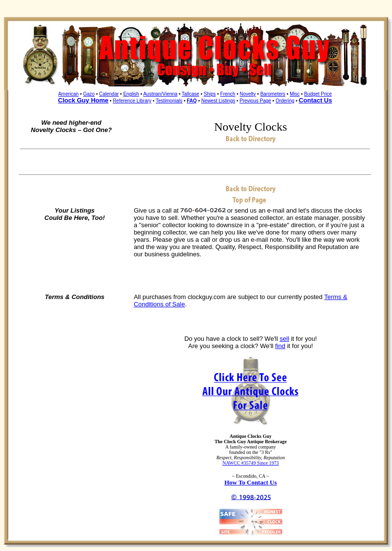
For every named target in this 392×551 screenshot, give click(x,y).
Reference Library (132, 101)
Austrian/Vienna (160, 94)
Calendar (109, 94)
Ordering (285, 101)
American (68, 94)
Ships (210, 94)
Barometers (273, 94)
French (228, 94)
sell (285, 339)
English (131, 94)
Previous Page (255, 101)
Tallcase (191, 94)
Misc (295, 94)
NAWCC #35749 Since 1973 (250, 463)
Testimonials (169, 101)
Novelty (248, 94)
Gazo (89, 94)
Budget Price (318, 94)
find (280, 346)
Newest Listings (218, 101)
